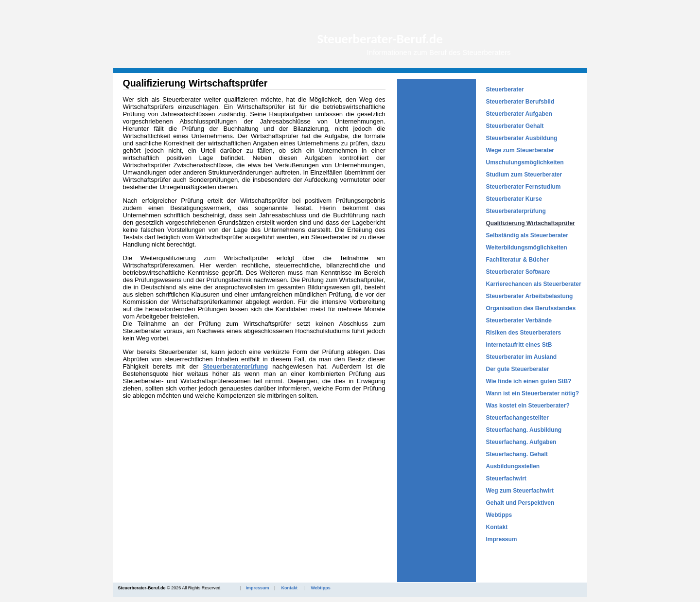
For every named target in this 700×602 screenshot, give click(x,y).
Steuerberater (505, 89)
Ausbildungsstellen (513, 466)
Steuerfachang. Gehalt (517, 454)
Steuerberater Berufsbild (520, 102)
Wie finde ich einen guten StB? (529, 381)
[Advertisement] (437, 225)
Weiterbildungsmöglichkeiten (527, 248)
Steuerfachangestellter (517, 418)
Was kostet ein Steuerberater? (528, 406)
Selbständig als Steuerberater (527, 235)
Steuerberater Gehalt (515, 126)
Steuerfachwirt (506, 478)
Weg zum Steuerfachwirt (520, 491)
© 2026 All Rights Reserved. (224, 588)
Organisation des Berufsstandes (531, 308)
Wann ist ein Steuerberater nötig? (533, 393)
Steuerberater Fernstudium (524, 187)
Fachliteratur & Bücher (517, 260)
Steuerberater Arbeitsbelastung (530, 296)
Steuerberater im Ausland (522, 357)
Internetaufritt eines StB (519, 345)
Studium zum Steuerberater (524, 175)
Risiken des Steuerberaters (524, 333)
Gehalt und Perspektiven (520, 503)
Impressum (502, 539)
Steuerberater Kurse (514, 199)
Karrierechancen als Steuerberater (534, 284)
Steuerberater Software (518, 272)
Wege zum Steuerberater (520, 150)
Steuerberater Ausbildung (522, 138)
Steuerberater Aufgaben (519, 114)
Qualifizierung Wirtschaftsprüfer (531, 223)
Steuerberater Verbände (519, 320)
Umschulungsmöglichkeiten (525, 162)
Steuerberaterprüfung (516, 211)
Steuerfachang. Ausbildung (524, 430)
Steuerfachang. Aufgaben (521, 442)
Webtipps (499, 515)
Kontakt (497, 527)
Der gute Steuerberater (518, 369)
